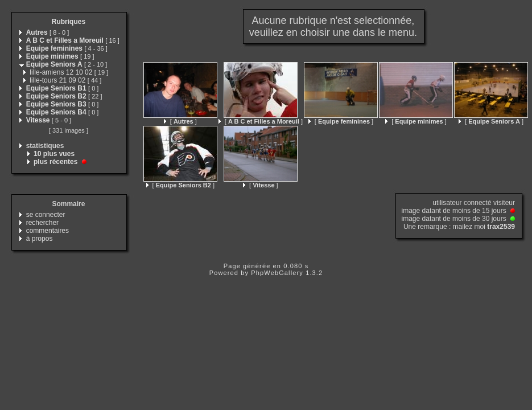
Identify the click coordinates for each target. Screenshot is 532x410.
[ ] (180, 121)
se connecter (46, 215)
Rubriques (69, 22)
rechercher (42, 223)
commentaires (48, 231)
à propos (40, 239)
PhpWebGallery (277, 273)
